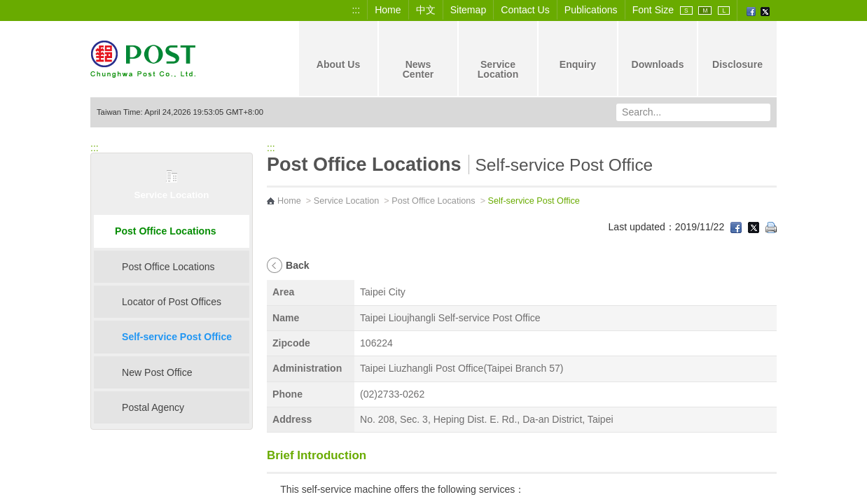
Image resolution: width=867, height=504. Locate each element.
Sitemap (469, 10)
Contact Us (525, 10)
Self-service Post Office (177, 337)
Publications (591, 10)
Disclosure (737, 52)
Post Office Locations (166, 231)
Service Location (498, 57)
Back (298, 265)
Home (388, 10)
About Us (339, 52)
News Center (418, 57)
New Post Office (157, 372)
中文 (426, 10)
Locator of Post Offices (172, 302)
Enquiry (578, 52)
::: (356, 10)
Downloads (657, 52)
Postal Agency (153, 407)
